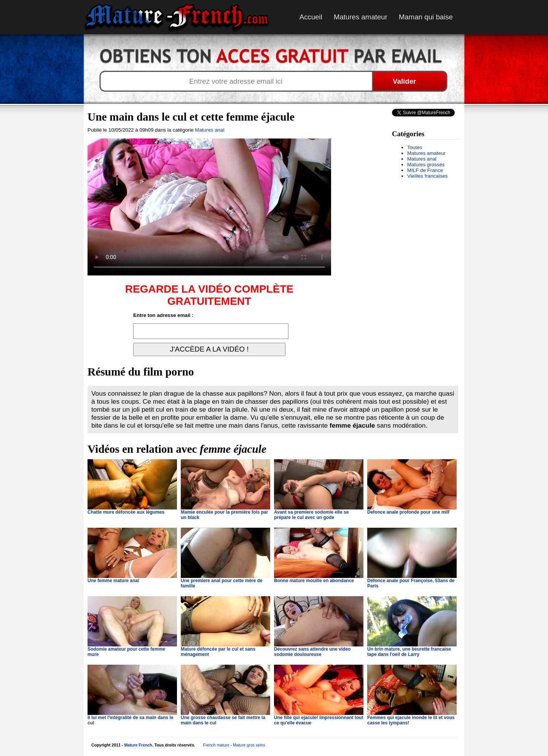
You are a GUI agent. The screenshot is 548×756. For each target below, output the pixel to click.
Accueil (311, 17)
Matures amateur (361, 17)
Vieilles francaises (427, 176)
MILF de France (425, 170)
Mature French (138, 745)
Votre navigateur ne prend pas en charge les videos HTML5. (209, 207)
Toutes (415, 147)
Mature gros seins (249, 745)
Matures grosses (426, 165)
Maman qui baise (426, 17)
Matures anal (422, 159)
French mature (216, 745)
